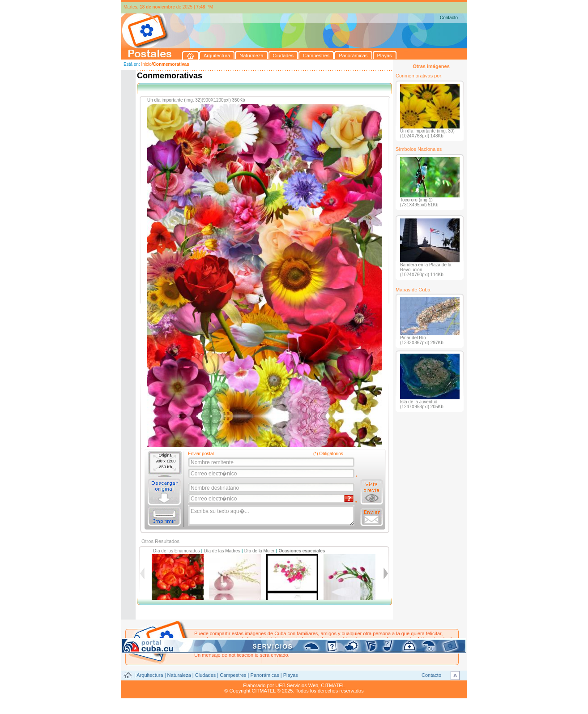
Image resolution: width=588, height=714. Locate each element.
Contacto (449, 18)
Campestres (233, 675)
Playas (291, 675)
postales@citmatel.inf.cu (271, 650)
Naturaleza (179, 675)
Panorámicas (265, 675)
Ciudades (205, 675)
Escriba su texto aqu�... (272, 516)
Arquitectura (150, 675)
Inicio (146, 64)
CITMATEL (333, 685)
